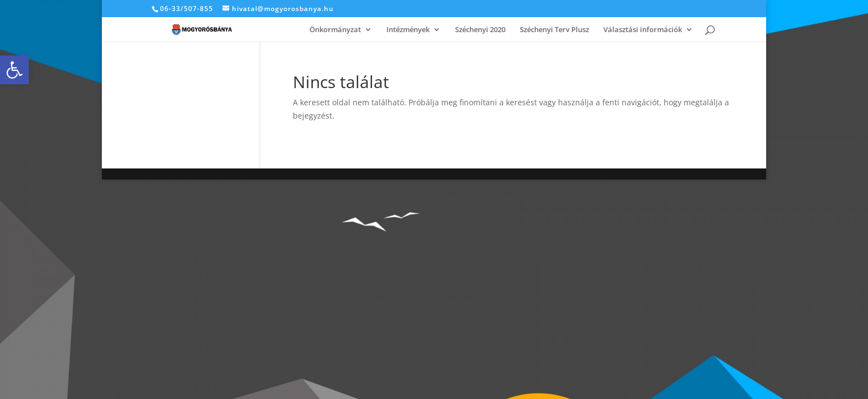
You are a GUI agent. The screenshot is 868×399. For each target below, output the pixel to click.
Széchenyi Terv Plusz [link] (554, 30)
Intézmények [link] (408, 30)
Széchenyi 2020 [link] (480, 30)
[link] (14, 70)
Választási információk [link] (643, 30)
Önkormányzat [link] (335, 30)
